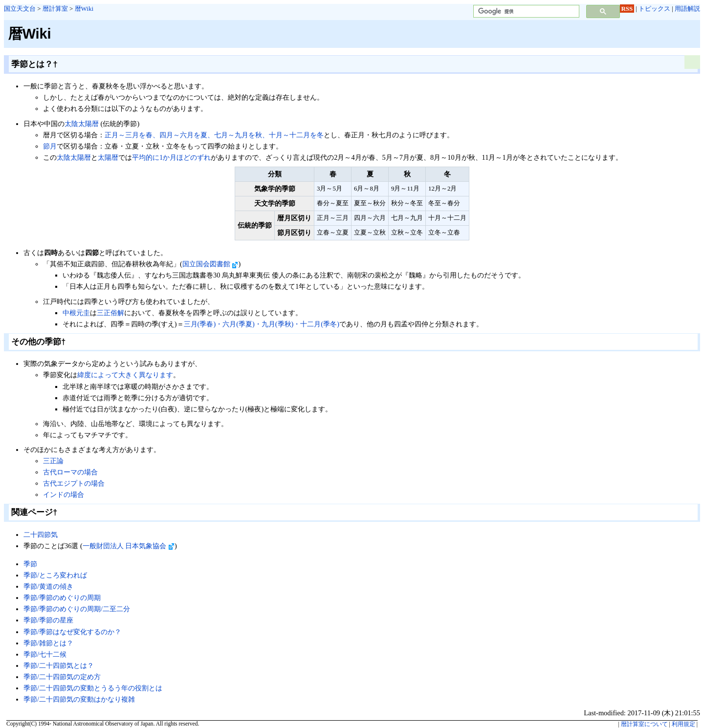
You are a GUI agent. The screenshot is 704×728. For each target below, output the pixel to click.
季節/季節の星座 (48, 620)
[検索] (525, 11)
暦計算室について (644, 724)
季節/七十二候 (45, 654)
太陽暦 (108, 157)
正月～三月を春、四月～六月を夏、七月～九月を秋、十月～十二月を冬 (214, 135)
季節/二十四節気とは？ (59, 665)
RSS (627, 9)
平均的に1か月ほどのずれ (171, 157)
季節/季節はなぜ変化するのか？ (72, 632)
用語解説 (687, 9)
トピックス (654, 9)
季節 (30, 564)
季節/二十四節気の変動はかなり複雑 (79, 699)
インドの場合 (64, 494)
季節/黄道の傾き (48, 586)
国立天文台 (20, 9)
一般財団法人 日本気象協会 (129, 546)
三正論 (53, 461)
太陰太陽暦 (82, 124)
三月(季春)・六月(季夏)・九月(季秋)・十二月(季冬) (262, 324)
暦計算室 (55, 9)
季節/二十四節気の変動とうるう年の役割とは (93, 688)
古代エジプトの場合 (74, 483)
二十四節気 (41, 535)
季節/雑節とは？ (48, 643)
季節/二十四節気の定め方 (62, 677)
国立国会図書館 (210, 264)
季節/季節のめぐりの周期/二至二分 (77, 609)
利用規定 (683, 724)
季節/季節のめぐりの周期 (62, 598)
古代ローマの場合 (70, 472)
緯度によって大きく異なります (125, 375)
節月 (50, 146)
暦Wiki (84, 9)
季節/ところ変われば (55, 575)
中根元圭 (76, 313)
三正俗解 (110, 313)
